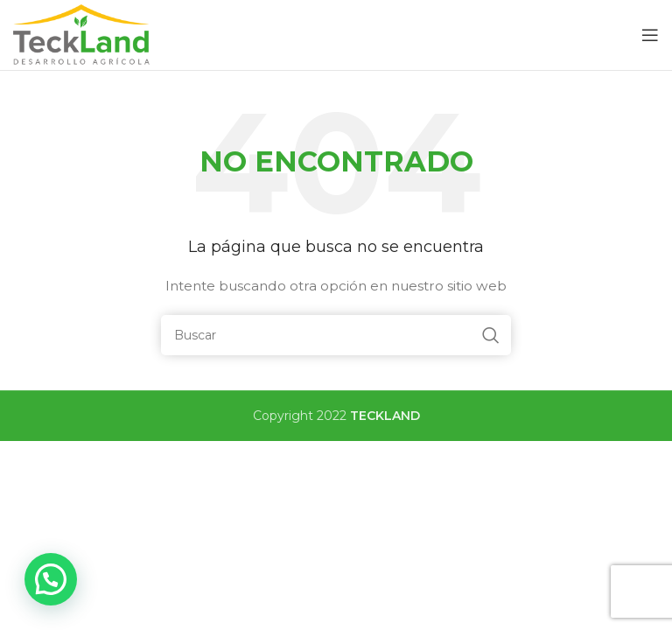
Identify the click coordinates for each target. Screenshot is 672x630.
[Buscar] (336, 335)
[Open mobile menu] (650, 35)
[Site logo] (83, 34)
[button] (51, 579)
